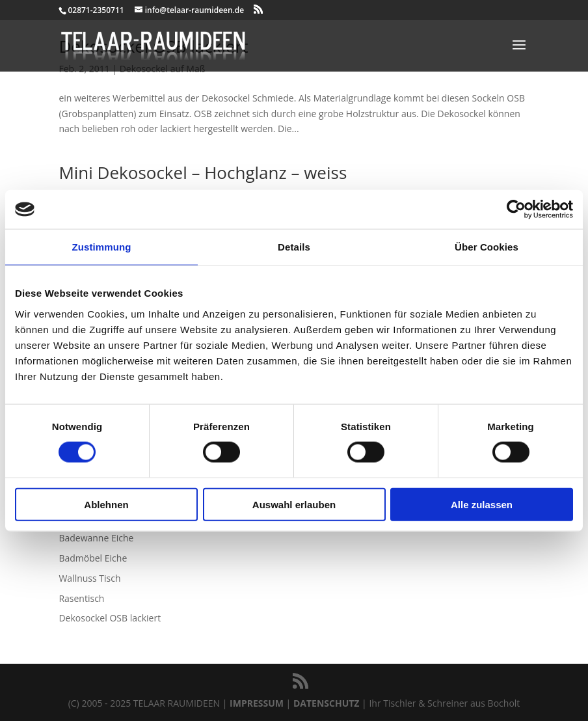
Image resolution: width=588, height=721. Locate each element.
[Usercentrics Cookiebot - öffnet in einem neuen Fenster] (516, 210)
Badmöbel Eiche (93, 558)
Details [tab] (294, 247)
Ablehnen (106, 504)
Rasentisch (81, 598)
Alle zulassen (482, 504)
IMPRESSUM (257, 703)
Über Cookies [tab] (487, 247)
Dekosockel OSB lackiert (110, 618)
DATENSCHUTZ (327, 703)
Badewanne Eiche (96, 538)
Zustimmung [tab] (102, 247)
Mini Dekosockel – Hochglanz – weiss (203, 172)
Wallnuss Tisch (89, 578)
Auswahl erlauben (294, 504)
